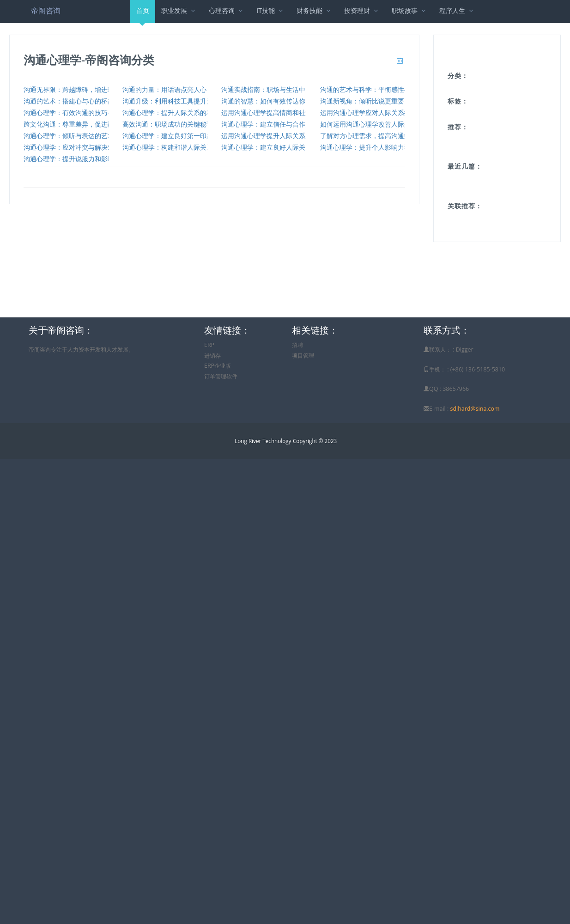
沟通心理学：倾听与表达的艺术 (69, 136)
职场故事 (409, 10)
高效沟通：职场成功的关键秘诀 (168, 124)
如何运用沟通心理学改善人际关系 (369, 124)
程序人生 (457, 10)
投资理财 (362, 10)
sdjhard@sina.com (475, 409)
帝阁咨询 (46, 11)
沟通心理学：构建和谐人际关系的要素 (177, 147)
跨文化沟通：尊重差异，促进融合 (72, 124)
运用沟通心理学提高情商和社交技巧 (273, 112)
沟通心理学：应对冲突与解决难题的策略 (82, 147)
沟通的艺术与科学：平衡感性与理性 (372, 89)
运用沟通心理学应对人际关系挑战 (369, 112)
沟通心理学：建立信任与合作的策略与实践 (283, 124)
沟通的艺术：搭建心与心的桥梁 (69, 101)
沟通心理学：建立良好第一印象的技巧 (177, 136)
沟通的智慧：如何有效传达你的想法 (273, 101)
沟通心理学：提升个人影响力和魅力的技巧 (382, 147)
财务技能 (314, 10)
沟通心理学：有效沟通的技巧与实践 (75, 112)
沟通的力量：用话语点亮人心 (164, 89)
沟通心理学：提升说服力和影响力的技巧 (82, 159)
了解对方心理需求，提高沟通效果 (369, 136)
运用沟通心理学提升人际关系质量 (270, 136)
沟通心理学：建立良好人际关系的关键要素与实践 (292, 147)
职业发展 (179, 10)
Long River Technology (263, 441)
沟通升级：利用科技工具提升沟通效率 (177, 101)
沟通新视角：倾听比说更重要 (362, 101)
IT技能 (270, 10)
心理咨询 (227, 10)
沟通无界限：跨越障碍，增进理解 (72, 89)
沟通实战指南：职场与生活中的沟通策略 (279, 89)
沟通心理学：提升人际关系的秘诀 (171, 112)
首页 (143, 15)
